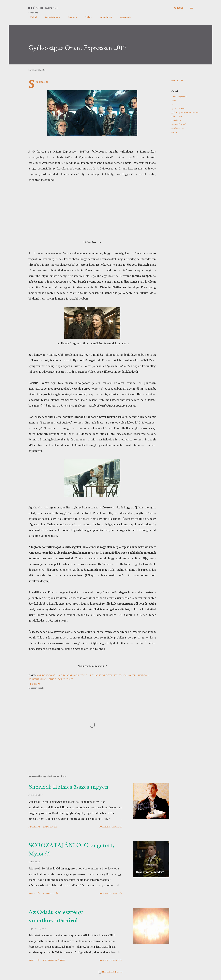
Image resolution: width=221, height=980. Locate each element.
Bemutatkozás (51, 17)
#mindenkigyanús (179, 96)
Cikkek (87, 17)
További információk (111, 827)
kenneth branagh (179, 124)
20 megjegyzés (51, 894)
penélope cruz (177, 128)
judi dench (176, 120)
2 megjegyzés (50, 827)
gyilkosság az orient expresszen (185, 112)
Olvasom (71, 17)
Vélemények (104, 17)
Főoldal (32, 17)
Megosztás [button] (177, 81)
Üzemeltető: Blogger (111, 972)
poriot (174, 132)
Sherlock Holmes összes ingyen (68, 787)
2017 (174, 100)
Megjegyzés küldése (54, 960)
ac (172, 104)
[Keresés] (179, 8)
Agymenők (124, 17)
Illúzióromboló (43, 8)
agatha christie (178, 108)
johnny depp (177, 116)
